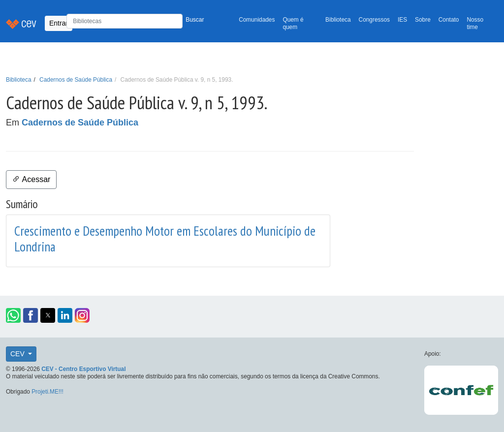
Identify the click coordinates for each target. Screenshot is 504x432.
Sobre (423, 20)
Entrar (59, 23)
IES (402, 20)
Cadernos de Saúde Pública (76, 80)
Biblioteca (338, 20)
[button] (13, 315)
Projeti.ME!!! (47, 392)
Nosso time (475, 23)
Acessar (31, 179)
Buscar (195, 20)
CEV (18, 354)
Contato (449, 20)
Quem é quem (293, 23)
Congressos (374, 20)
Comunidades (257, 20)
